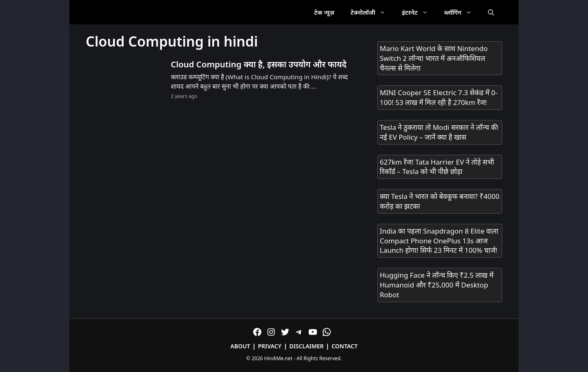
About (240, 346)
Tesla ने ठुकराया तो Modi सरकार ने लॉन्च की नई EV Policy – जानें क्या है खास (439, 132)
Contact (345, 346)
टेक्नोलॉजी (372, 12)
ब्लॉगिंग (462, 12)
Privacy (270, 346)
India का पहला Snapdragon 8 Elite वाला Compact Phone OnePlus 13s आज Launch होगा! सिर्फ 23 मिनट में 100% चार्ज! (439, 241)
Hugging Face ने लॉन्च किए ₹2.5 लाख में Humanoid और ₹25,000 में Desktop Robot (437, 285)
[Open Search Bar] (491, 12)
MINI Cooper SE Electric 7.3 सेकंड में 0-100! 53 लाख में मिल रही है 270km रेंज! (439, 97)
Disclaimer (307, 346)
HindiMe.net (278, 358)
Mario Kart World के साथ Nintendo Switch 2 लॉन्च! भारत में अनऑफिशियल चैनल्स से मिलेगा (434, 58)
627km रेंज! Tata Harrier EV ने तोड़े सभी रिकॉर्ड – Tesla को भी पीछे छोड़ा (437, 167)
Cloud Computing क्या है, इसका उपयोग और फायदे (258, 64)
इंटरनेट (419, 12)
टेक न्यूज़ (324, 12)
